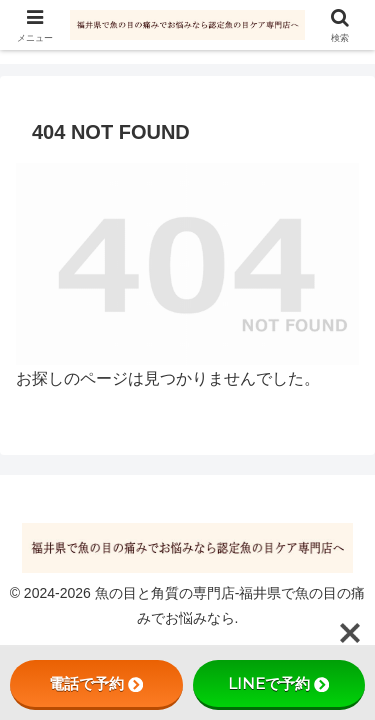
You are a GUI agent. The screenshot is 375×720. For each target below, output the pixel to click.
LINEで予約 (278, 683)
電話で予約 (96, 683)
